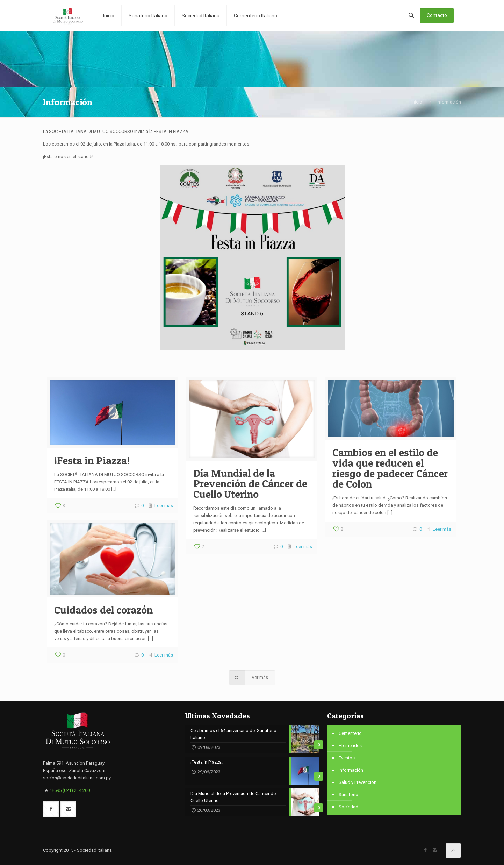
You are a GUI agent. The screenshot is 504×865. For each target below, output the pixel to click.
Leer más (164, 506)
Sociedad (348, 807)
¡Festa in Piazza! (92, 460)
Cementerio (350, 733)
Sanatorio (348, 795)
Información (351, 770)
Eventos (347, 758)
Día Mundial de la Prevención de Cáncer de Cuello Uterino (250, 483)
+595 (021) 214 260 (71, 790)
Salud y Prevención (358, 782)
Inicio (417, 102)
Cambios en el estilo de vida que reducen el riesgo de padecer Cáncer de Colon (390, 468)
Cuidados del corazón (103, 610)
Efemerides (350, 746)
